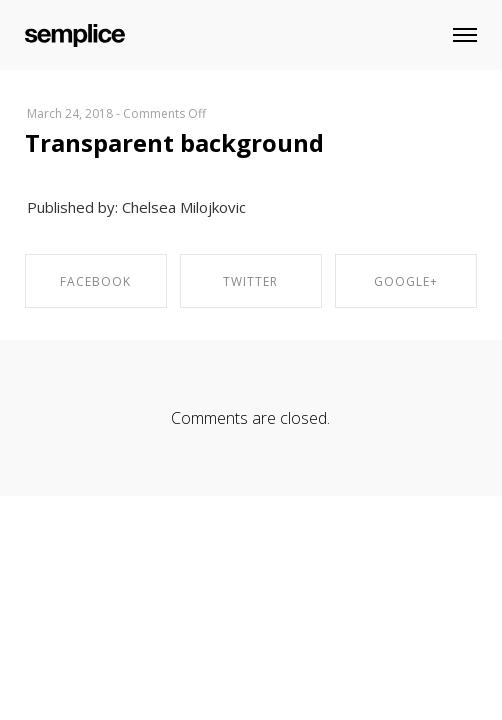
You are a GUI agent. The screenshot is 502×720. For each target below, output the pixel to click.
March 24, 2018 (70, 113)
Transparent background (174, 142)
